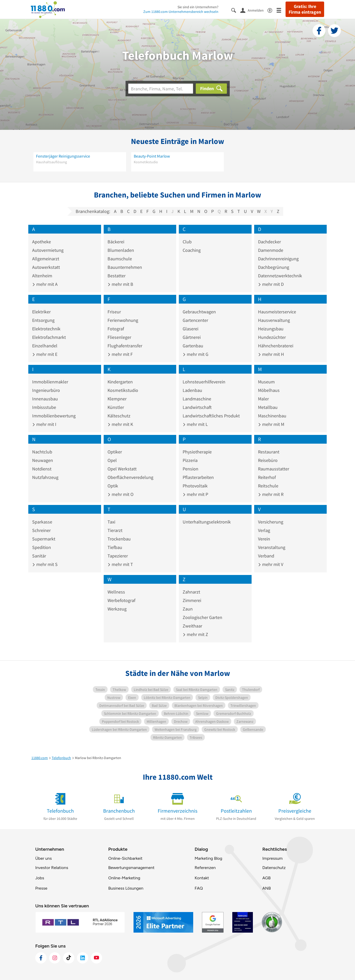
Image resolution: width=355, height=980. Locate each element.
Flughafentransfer (125, 346)
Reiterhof (267, 477)
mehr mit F (120, 354)
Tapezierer (118, 556)
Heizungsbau (271, 329)
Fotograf (116, 329)
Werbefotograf (121, 600)
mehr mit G (196, 354)
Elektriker (41, 312)
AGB (267, 878)
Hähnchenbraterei (276, 346)
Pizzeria (190, 460)
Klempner (117, 399)
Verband (266, 556)
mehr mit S (45, 564)
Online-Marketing (124, 878)
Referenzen (205, 868)
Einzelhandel (45, 346)
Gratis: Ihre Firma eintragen (305, 9)
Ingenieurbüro (46, 390)
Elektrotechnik (46, 329)
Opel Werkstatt (122, 469)
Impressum (273, 858)
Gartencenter (195, 320)
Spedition (42, 547)
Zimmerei (192, 600)
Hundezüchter (272, 337)
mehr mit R (271, 494)
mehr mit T (120, 564)
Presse (41, 888)
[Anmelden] (254, 10)
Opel (112, 460)
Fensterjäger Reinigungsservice (63, 156)
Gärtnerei (192, 337)
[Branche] (161, 89)
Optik (113, 486)
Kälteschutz (119, 416)
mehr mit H (271, 354)
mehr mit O (121, 494)
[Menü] (281, 10)
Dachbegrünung (274, 267)
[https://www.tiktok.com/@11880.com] (69, 958)
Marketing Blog (208, 858)
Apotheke (42, 242)
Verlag (264, 530)
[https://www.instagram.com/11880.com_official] (55, 958)
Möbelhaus (269, 390)
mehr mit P (195, 494)
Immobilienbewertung (54, 416)
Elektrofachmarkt (49, 337)
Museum (266, 382)
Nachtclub (42, 452)
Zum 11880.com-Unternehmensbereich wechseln (181, 12)
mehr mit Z (195, 634)
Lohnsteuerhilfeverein (204, 382)
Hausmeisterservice (277, 312)
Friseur (114, 312)
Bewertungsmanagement (131, 868)
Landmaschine (197, 399)
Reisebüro (268, 460)
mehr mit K (120, 424)
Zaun (188, 609)
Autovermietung (48, 250)
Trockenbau (119, 539)
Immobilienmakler (50, 382)
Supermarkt (44, 539)
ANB (267, 888)
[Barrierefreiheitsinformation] (272, 10)
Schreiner (41, 530)
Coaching (192, 250)
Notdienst (42, 469)
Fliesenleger (119, 337)
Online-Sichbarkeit (125, 858)
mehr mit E (45, 354)
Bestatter (117, 276)
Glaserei (190, 329)
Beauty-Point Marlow (152, 156)
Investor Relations (52, 868)
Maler (263, 399)
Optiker (115, 452)
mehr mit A (45, 284)
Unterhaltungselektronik (207, 522)
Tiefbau (115, 547)
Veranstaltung (272, 547)
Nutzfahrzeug (45, 477)
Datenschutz (274, 868)
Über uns (43, 858)
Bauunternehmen (125, 267)
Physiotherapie (197, 452)
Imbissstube (44, 407)
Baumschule (120, 259)
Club (187, 242)
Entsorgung (43, 320)
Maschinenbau (272, 416)
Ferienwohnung (123, 320)
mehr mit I (44, 424)
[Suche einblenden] (236, 10)
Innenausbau (45, 399)
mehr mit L (195, 424)
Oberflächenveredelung (130, 477)
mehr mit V (271, 564)
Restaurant (269, 452)
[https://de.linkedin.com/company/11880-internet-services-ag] (83, 958)
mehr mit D (271, 284)
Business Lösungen (126, 888)
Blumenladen (121, 250)
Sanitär (39, 556)
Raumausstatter (274, 469)
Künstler (116, 407)
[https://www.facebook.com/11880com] (41, 958)
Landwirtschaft (197, 407)
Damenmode (271, 250)
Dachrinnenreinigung (278, 259)
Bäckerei (116, 242)
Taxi (111, 522)
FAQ (199, 888)
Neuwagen (43, 460)
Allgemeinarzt (46, 259)
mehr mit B (120, 284)
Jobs (40, 878)
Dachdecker (269, 242)
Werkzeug (117, 609)
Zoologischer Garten (202, 617)
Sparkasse (42, 522)
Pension (190, 469)
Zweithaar (192, 626)
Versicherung (271, 522)
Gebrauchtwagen (199, 312)
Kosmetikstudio (123, 390)
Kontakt (202, 878)
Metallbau (268, 407)
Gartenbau (193, 346)
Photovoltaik (195, 486)
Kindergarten (120, 382)
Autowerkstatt (46, 267)
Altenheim (42, 276)
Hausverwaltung (274, 320)
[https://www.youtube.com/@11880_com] (96, 958)
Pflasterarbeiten (198, 477)
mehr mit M (271, 424)
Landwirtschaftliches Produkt (211, 416)
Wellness (116, 592)
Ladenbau (192, 390)
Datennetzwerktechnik (280, 276)
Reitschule (268, 486)
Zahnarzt (191, 592)
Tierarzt (115, 530)
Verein (264, 539)
